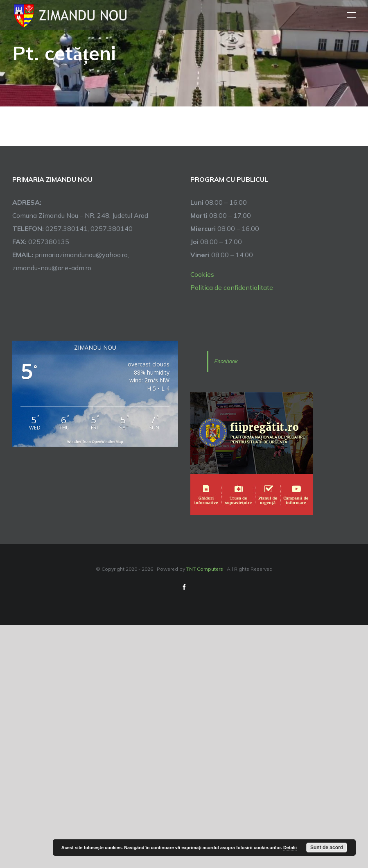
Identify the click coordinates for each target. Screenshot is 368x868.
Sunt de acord (327, 848)
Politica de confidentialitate (232, 287)
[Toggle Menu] (352, 15)
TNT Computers (205, 569)
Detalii (290, 848)
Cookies (202, 274)
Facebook (226, 361)
